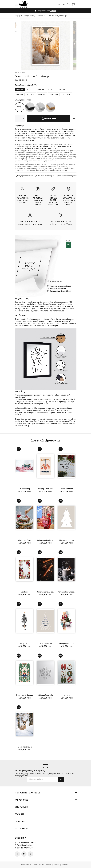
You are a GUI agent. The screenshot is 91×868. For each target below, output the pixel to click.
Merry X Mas (24, 644)
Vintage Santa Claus (67, 644)
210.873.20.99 (37, 224)
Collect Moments (66, 489)
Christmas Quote (45, 644)
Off (53, 11)
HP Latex (29, 319)
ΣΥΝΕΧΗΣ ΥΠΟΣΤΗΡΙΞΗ (30, 222)
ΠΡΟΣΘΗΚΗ (49, 119)
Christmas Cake (25, 540)
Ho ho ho (66, 695)
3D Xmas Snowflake (45, 695)
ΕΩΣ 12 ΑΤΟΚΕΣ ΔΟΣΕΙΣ (53, 198)
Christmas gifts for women (47, 540)
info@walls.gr (28, 845)
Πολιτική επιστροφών (46, 176)
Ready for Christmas (25, 695)
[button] (16, 4)
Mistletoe (25, 592)
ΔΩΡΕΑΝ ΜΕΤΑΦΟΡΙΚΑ (22, 197)
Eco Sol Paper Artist (67, 309)
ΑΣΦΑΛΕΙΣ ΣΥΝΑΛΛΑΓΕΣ (69, 197)
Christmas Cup (24, 489)
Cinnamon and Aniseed (46, 592)
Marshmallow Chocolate (67, 592)
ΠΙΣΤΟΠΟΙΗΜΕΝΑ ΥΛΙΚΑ (61, 222)
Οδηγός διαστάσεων (25, 176)
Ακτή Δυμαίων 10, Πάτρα (26, 843)
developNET (66, 865)
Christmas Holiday (67, 540)
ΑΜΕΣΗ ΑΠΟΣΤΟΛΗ (38, 197)
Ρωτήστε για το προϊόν (68, 176)
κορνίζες (46, 395)
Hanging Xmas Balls (45, 489)
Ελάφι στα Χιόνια (25, 747)
